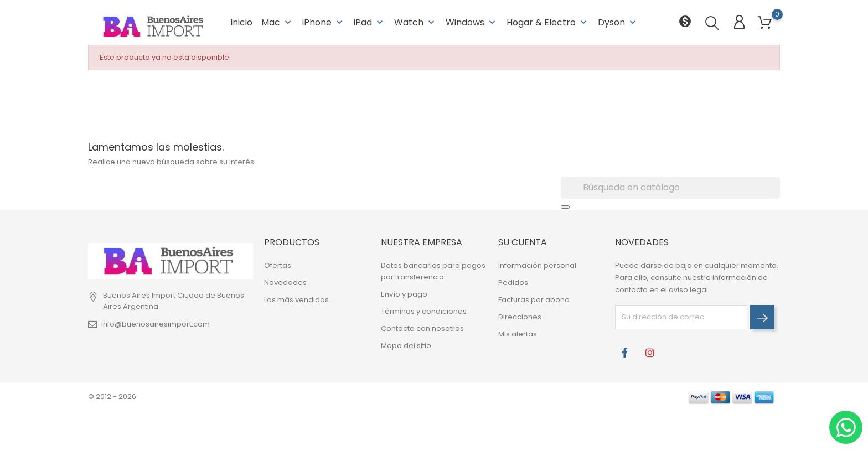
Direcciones (520, 317)
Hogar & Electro (548, 22)
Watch (415, 22)
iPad (370, 22)
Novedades (285, 283)
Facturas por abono (534, 300)
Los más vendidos (296, 300)
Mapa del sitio (406, 346)
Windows (472, 22)
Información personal (537, 265)
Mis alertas (518, 334)
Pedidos (513, 283)
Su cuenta (523, 242)
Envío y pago (404, 294)
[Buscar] (670, 188)
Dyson (618, 22)
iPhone (324, 22)
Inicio (241, 22)
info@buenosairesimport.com (156, 324)
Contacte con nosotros (422, 328)
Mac (277, 22)
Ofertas (278, 265)
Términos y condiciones (424, 311)
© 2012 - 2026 (112, 397)
